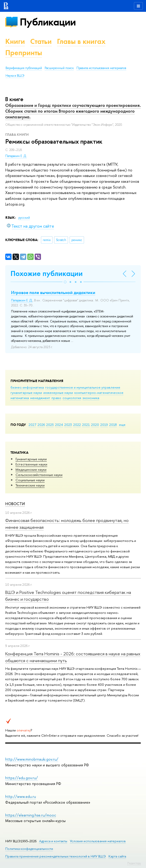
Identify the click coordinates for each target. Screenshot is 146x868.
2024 (59, 425)
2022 (77, 425)
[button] (65, 282)
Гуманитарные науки (31, 459)
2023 (68, 425)
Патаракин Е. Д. (16, 156)
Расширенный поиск (59, 68)
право (56, 398)
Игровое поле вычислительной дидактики (53, 292)
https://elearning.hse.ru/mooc (31, 815)
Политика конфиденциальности (29, 849)
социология (72, 398)
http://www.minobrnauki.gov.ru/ (32, 759)
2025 (50, 425)
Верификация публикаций (24, 68)
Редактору (134, 863)
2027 (32, 425)
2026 (41, 425)
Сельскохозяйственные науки (39, 475)
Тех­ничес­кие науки (30, 485)
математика (20, 398)
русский (24, 218)
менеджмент (40, 398)
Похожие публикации (47, 273)
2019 (104, 425)
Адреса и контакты (53, 841)
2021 (86, 425)
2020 (95, 425)
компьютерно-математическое (99, 393)
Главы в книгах (81, 41)
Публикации (48, 22)
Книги (15, 41)
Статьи (41, 41)
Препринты (24, 53)
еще (122, 425)
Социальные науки (30, 480)
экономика (91, 398)
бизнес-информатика (27, 387)
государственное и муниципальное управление (83, 387)
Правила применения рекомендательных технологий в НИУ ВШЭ (56, 856)
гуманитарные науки (26, 393)
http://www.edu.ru (21, 796)
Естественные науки (31, 464)
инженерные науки (58, 393)
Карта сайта (117, 856)
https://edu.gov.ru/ (22, 778)
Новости (15, 504)
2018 (113, 425)
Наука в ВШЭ (15, 76)
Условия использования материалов (98, 841)
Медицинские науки (31, 469)
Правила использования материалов (101, 68)
